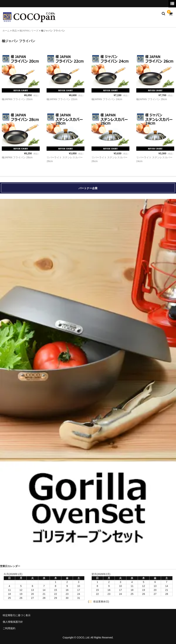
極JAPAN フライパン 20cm (17, 99)
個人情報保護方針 (13, 622)
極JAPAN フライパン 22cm (62, 99)
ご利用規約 (9, 628)
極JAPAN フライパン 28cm (17, 157)
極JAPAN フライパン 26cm (152, 99)
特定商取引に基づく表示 (17, 615)
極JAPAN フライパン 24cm (107, 99)
